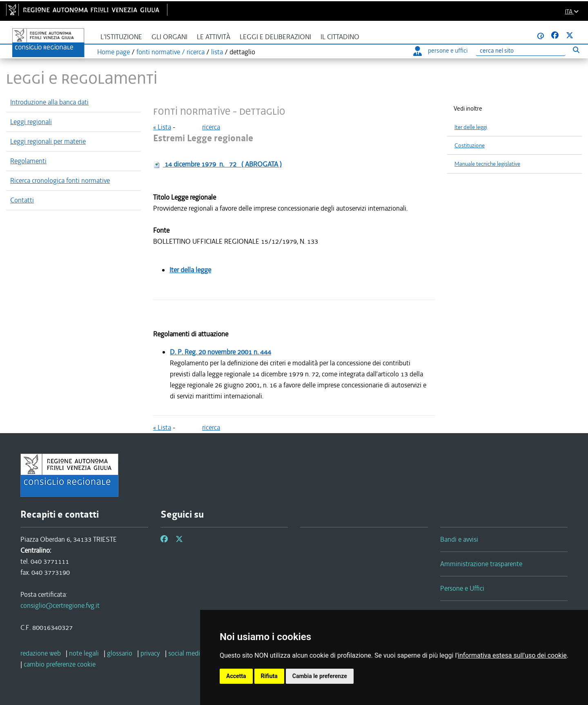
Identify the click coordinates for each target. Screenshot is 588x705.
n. (222, 164)
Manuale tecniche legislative (487, 164)
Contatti (22, 200)
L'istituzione (121, 37)
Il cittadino (340, 37)
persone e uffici (440, 51)
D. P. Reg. (220, 352)
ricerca (211, 127)
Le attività (214, 37)
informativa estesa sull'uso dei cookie (512, 655)
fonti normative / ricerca (170, 52)
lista (217, 52)
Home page (114, 52)
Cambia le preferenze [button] (320, 676)
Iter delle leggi (471, 127)
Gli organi (169, 37)
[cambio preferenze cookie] (60, 664)
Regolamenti (28, 161)
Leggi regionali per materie (48, 141)
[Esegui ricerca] (576, 50)
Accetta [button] (236, 676)
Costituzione (470, 146)
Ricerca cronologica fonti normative (60, 180)
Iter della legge (190, 270)
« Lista (162, 127)
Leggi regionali (31, 122)
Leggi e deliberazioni (275, 37)
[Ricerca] (521, 51)
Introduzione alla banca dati (49, 102)
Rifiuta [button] (269, 676)
